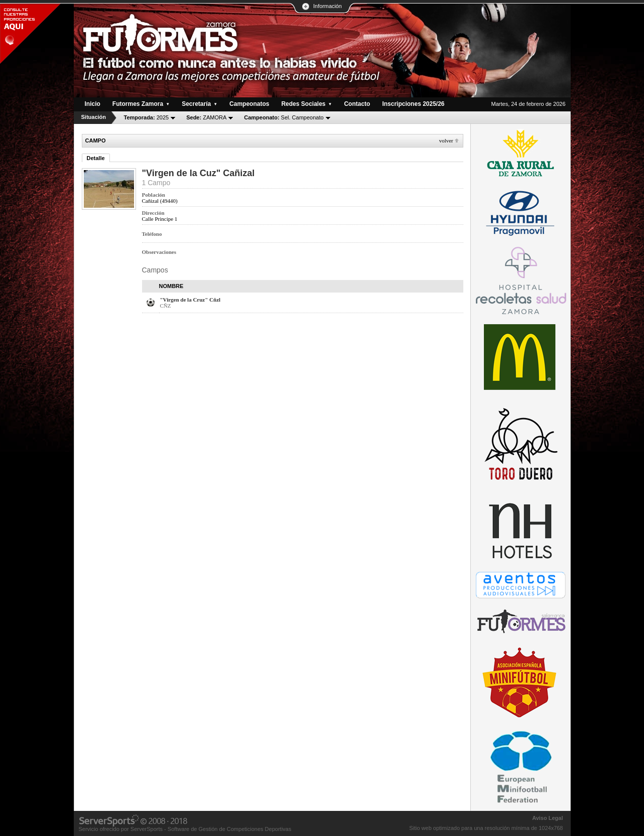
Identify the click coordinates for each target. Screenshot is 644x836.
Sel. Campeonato (284, 117)
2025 (147, 117)
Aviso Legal (547, 818)
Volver (446, 141)
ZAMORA (206, 117)
